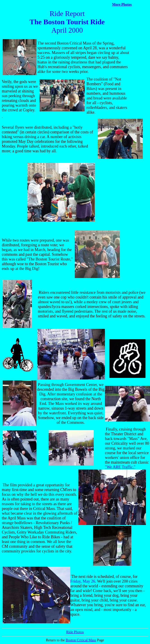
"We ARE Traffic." (120, 467)
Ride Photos (75, 632)
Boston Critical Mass (81, 640)
